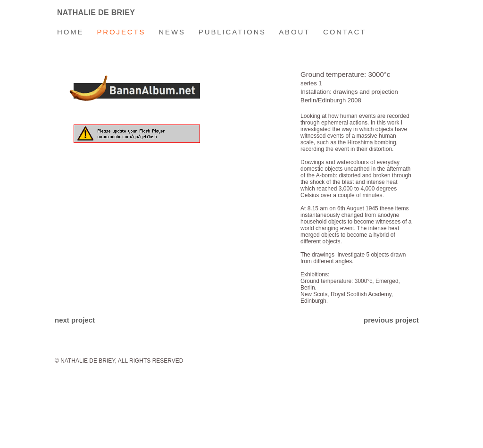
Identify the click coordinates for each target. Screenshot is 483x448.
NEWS (165, 32)
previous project (391, 320)
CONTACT (338, 32)
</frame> (171, 186)
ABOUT (294, 32)
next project (75, 320)
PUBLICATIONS (232, 32)
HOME (70, 32)
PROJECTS (121, 32)
